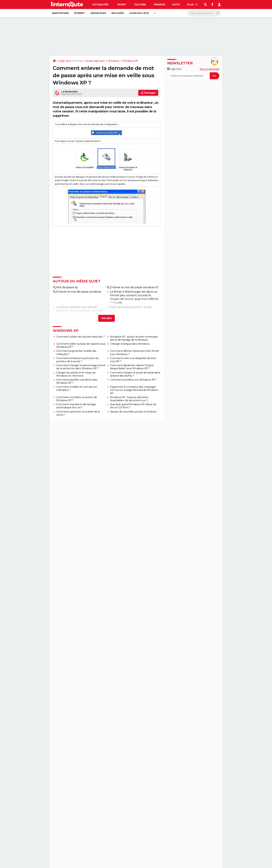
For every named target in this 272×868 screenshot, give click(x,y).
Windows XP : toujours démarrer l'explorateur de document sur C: (129, 399)
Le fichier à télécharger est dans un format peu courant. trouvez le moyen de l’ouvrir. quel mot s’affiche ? (134, 297)
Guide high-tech (139, 13)
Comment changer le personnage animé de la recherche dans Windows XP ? (81, 367)
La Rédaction (70, 92)
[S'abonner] (193, 76)
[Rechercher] (204, 13)
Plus (193, 5)
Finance (160, 5)
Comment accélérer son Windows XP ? (133, 380)
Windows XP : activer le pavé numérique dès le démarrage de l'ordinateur (134, 338)
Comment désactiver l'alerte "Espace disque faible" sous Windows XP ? (132, 367)
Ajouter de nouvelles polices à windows (133, 412)
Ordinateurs (98, 13)
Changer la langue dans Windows (130, 344)
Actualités (100, 5)
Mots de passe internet (125, 307)
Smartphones (60, 13)
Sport (122, 5)
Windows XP (130, 61)
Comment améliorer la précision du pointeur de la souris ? (77, 360)
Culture (140, 5)
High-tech (65, 61)
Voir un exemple (210, 69)
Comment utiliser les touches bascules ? (80, 337)
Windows (114, 61)
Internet (80, 13)
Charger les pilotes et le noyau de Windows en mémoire (76, 374)
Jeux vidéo (118, 13)
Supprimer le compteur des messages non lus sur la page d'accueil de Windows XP (134, 390)
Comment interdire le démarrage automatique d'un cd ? (76, 406)
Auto (176, 5)
